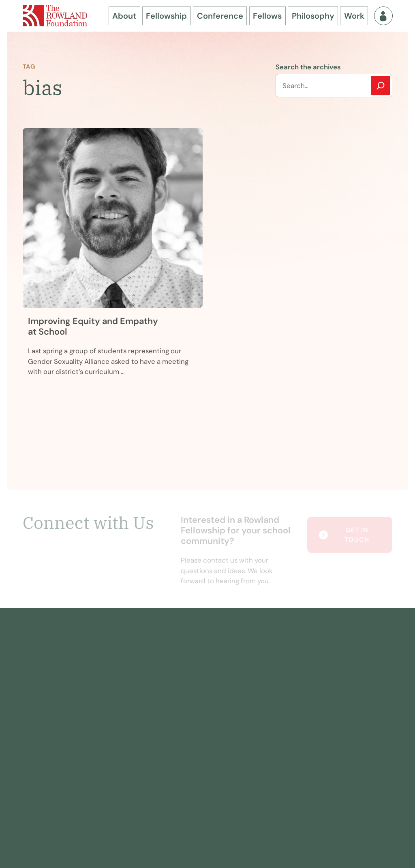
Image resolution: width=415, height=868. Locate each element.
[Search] (381, 86)
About (124, 16)
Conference (220, 16)
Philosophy (313, 16)
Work (354, 16)
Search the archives (308, 67)
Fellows (267, 16)
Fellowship (166, 16)
